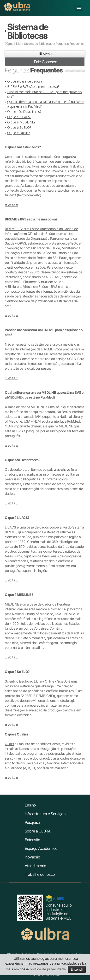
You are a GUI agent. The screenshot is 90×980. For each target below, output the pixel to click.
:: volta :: (11, 205)
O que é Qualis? (18, 133)
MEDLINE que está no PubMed (30, 397)
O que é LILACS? (19, 117)
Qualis (9, 744)
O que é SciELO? (19, 127)
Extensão (33, 840)
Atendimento (36, 866)
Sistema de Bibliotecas (28, 31)
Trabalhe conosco (40, 874)
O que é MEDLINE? (21, 122)
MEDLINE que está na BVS (61, 392)
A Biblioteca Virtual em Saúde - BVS (31, 287)
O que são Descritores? (24, 112)
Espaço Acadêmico (41, 848)
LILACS (10, 527)
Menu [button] (45, 54)
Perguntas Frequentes (70, 44)
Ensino (30, 805)
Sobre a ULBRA (38, 831)
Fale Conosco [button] (45, 62)
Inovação (33, 857)
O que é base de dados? (25, 81)
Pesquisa (32, 822)
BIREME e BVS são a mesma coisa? (33, 87)
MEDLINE (12, 604)
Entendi (77, 969)
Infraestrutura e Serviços (45, 814)
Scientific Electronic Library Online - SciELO (36, 681)
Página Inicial (13, 44)
